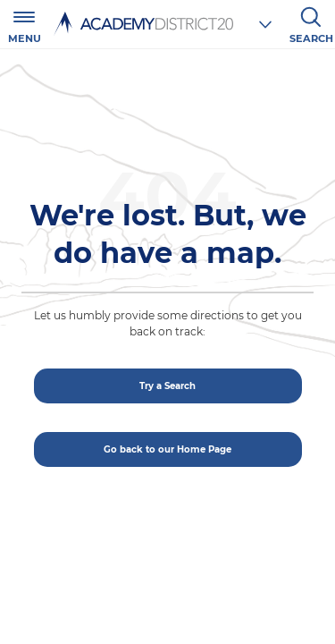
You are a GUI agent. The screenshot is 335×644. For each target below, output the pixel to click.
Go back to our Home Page (167, 449)
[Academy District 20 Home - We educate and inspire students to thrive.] (141, 24)
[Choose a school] (265, 24)
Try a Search (167, 386)
